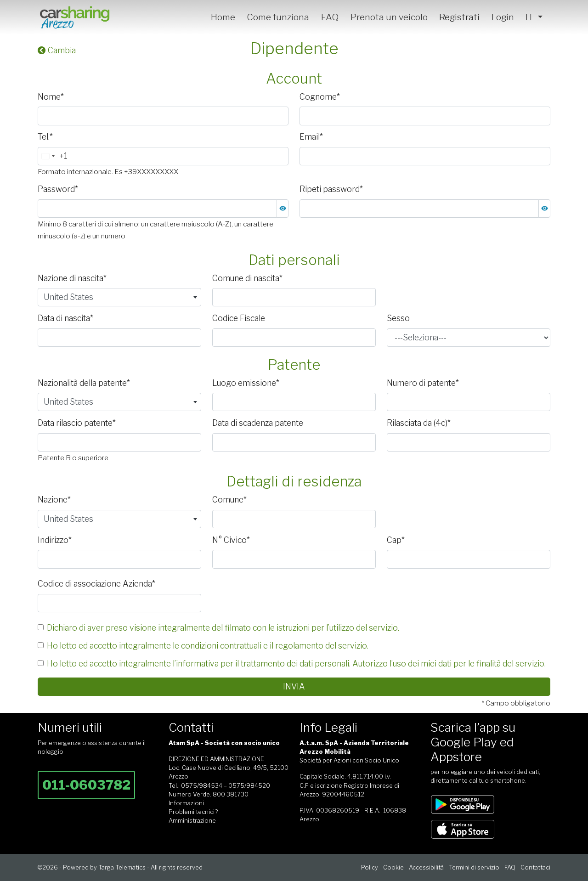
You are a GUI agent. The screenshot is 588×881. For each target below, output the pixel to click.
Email (311, 137)
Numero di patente (423, 383)
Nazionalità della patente (84, 383)
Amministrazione (192, 821)
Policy (370, 867)
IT (531, 17)
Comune (229, 500)
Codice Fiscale (239, 318)
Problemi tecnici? (193, 812)
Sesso (398, 318)
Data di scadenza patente (258, 423)
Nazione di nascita (72, 278)
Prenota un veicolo (389, 17)
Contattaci (535, 867)
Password (58, 189)
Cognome (320, 97)
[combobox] (53, 156)
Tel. (45, 137)
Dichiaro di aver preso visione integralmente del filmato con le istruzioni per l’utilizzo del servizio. (223, 628)
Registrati (459, 17)
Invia (294, 686)
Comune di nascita (247, 278)
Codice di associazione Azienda (96, 584)
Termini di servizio (474, 867)
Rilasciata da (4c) (419, 423)
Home (223, 17)
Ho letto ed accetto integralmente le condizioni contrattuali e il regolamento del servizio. (208, 646)
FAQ (330, 17)
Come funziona (278, 17)
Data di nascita (65, 318)
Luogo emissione (246, 383)
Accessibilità (426, 867)
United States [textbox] (68, 297)
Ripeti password (331, 189)
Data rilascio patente (77, 423)
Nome (51, 97)
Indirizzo (55, 540)
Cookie (393, 867)
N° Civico (231, 540)
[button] (283, 209)
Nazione (54, 500)
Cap (396, 540)
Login (503, 17)
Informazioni (186, 803)
